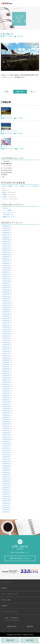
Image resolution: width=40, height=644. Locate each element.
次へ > (33, 92)
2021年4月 (6, 347)
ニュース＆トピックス (9, 611)
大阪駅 (5, 195)
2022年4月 (6, 321)
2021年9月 (6, 336)
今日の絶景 (20, 36)
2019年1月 (6, 406)
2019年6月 (6, 395)
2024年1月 (6, 274)
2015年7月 (6, 486)
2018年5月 (6, 424)
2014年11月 (6, 499)
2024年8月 (6, 259)
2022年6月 (6, 316)
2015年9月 (6, 481)
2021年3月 (6, 349)
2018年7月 (6, 420)
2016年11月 (6, 464)
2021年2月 (6, 351)
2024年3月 (6, 270)
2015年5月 (6, 490)
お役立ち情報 (6, 600)
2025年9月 (6, 230)
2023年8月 (6, 285)
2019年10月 (6, 387)
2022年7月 (6, 314)
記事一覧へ (20, 92)
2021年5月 (6, 345)
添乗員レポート (7, 217)
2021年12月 (6, 329)
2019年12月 (6, 382)
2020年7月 (6, 367)
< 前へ (7, 92)
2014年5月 (6, 510)
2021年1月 (6, 354)
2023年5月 (6, 292)
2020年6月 (6, 369)
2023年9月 (6, 283)
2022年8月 (6, 312)
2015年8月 (6, 483)
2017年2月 (6, 457)
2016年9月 (6, 468)
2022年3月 (6, 323)
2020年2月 (6, 378)
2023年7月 (6, 288)
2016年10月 (6, 466)
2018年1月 (6, 433)
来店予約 (30, 640)
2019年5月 (6, 398)
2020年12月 (6, 356)
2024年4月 (6, 268)
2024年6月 (6, 263)
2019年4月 (6, 400)
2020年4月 (6, 373)
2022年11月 (6, 305)
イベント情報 (7, 210)
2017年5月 (6, 450)
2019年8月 (6, 391)
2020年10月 (6, 360)
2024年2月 (6, 272)
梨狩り (5, 192)
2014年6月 (6, 508)
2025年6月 (6, 237)
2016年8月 (6, 470)
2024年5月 (6, 266)
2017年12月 (6, 435)
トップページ (6, 582)
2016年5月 (6, 475)
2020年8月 (6, 365)
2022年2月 (6, 325)
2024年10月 (6, 255)
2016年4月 (6, 477)
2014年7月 (6, 505)
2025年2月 (6, 246)
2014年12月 (6, 497)
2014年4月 (6, 512)
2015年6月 (6, 488)
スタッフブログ (7, 212)
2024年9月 (6, 257)
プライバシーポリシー (13, 620)
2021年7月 (6, 340)
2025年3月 (6, 244)
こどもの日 (6, 116)
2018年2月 (6, 431)
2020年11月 (6, 358)
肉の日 (5, 197)
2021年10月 (6, 334)
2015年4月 (6, 492)
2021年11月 (6, 332)
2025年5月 (6, 239)
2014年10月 (6, 501)
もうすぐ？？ (7, 146)
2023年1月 (6, 301)
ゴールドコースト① (10, 131)
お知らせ (5, 208)
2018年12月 (6, 409)
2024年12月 (6, 250)
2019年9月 (6, 389)
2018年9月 (6, 415)
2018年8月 (6, 417)
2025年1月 (6, 248)
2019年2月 (6, 404)
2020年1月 (6, 380)
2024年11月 (6, 252)
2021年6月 (6, 343)
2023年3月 (6, 296)
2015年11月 (6, 479)
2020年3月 (6, 376)
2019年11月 (6, 384)
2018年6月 (6, 422)
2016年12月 (6, 461)
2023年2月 (6, 299)
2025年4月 (6, 241)
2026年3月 (6, 226)
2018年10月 (6, 413)
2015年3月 (6, 494)
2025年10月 (6, 228)
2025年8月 (6, 233)
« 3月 (3, 177)
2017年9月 (6, 442)
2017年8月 (6, 444)
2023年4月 (6, 294)
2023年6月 (6, 290)
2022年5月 (6, 318)
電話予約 (10, 640)
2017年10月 (6, 439)
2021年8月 (6, 338)
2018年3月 (6, 428)
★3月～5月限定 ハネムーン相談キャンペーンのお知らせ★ (21, 187)
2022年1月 (6, 327)
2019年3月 (6, 402)
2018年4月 (6, 426)
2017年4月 (6, 453)
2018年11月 (6, 411)
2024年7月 (6, 261)
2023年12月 (6, 277)
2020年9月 (6, 362)
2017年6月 (6, 448)
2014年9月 (6, 503)
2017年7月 (6, 446)
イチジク (5, 199)
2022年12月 (6, 303)
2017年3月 (6, 455)
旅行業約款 (14, 618)
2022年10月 (6, 307)
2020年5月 (6, 371)
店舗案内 (4, 606)
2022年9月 (6, 310)
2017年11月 (6, 437)
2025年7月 (6, 235)
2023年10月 (6, 281)
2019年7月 (6, 393)
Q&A (7, 618)
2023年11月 (6, 279)
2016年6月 (6, 472)
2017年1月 (6, 459)
